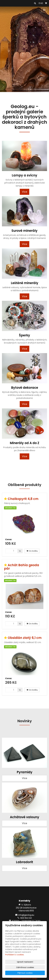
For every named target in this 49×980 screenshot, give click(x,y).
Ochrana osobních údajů (25, 978)
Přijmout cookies (25, 973)
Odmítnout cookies (25, 967)
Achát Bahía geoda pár (22, 567)
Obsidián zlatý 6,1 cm (25, 638)
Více (24, 192)
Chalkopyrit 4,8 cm (23, 499)
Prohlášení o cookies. (15, 955)
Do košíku (32, 551)
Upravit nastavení (25, 962)
